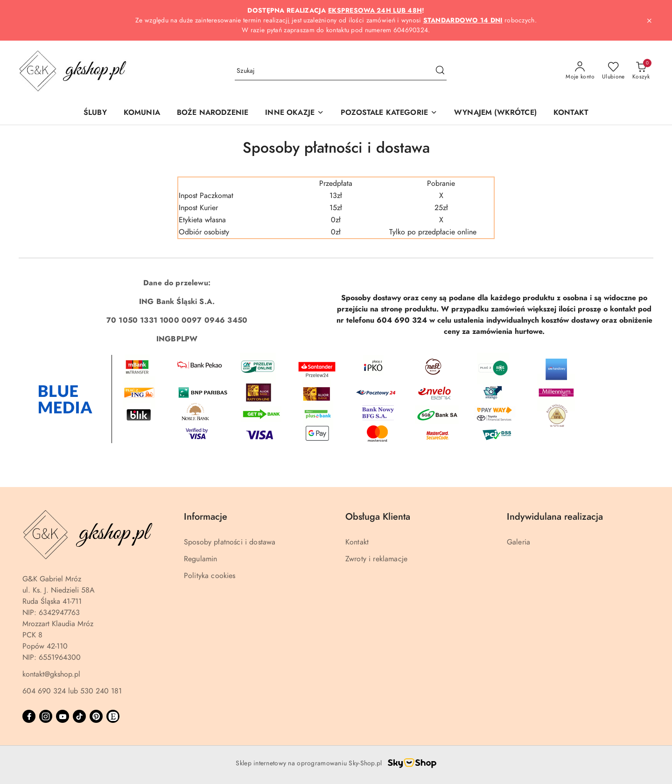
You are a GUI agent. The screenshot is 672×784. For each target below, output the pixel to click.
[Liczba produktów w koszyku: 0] (641, 71)
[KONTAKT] (571, 113)
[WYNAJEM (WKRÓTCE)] (495, 113)
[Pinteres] (96, 716)
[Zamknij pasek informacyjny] (649, 21)
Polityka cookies (210, 576)
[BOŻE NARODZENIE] (213, 113)
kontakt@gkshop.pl (51, 674)
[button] (294, 113)
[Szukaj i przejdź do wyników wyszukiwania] (440, 71)
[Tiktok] (79, 716)
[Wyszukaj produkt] (341, 71)
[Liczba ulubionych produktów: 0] (613, 71)
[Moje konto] (580, 71)
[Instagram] (46, 716)
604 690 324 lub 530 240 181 (72, 691)
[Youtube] (63, 716)
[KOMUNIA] (142, 113)
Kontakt (357, 542)
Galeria (518, 542)
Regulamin (200, 559)
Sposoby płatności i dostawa (230, 542)
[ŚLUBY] (95, 113)
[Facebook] (29, 716)
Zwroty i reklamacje (376, 559)
